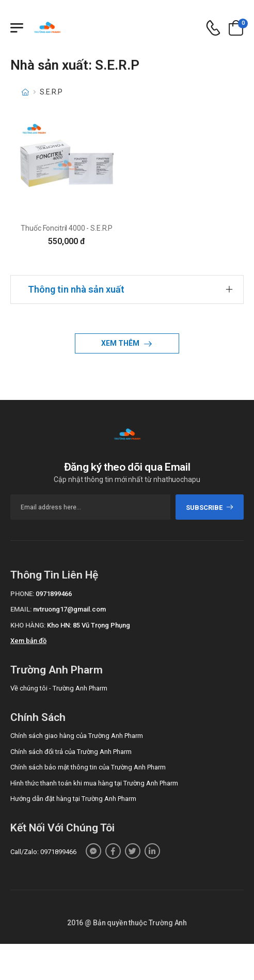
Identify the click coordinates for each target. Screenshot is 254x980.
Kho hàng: (28, 625)
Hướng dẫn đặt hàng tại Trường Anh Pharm (73, 799)
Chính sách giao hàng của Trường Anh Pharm (77, 736)
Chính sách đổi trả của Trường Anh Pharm (71, 752)
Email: (21, 609)
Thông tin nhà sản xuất (76, 289)
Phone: (22, 594)
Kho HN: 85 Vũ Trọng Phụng (89, 625)
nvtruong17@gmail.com (69, 609)
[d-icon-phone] (213, 28)
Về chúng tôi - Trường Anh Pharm (59, 688)
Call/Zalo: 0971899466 (43, 852)
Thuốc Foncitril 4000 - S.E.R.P (67, 228)
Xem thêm (121, 343)
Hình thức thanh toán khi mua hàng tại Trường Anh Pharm (94, 783)
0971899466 (54, 594)
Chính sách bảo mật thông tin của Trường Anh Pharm (88, 767)
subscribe (210, 508)
